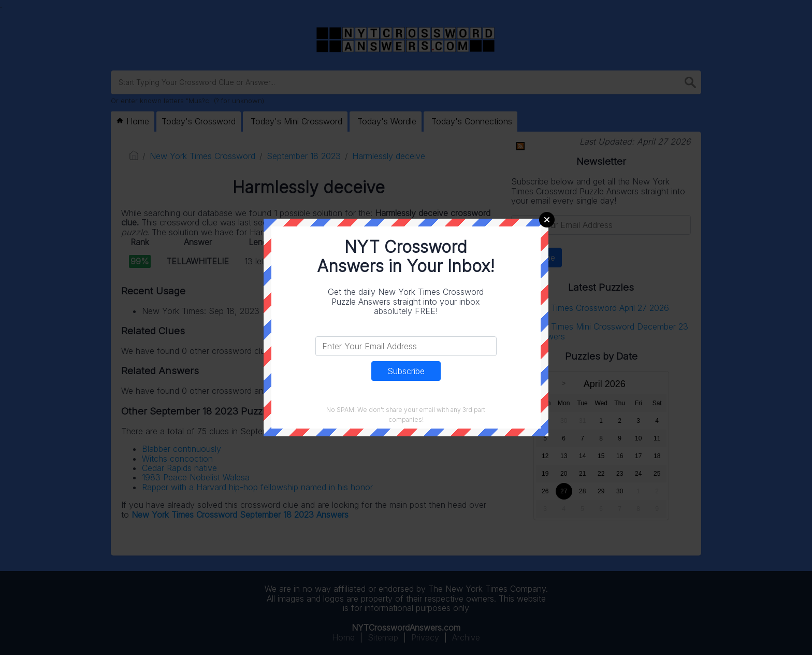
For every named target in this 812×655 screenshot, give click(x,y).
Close (547, 220)
